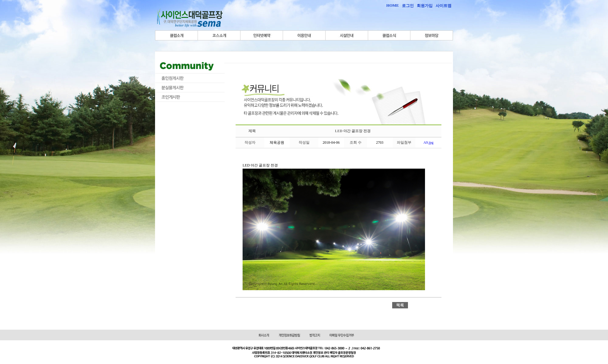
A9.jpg (428, 143)
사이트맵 (444, 6)
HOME (393, 5)
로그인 (408, 6)
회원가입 (425, 6)
